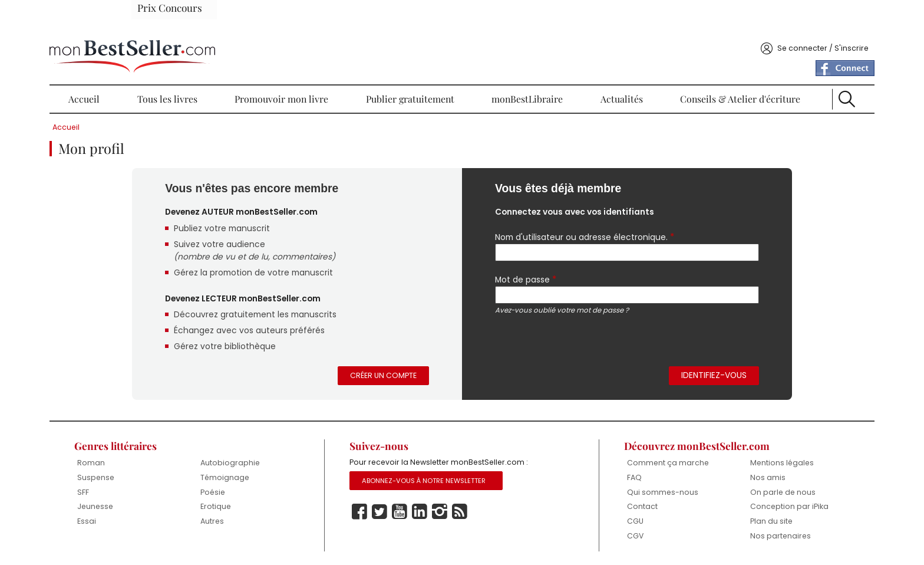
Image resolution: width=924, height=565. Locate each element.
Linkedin (440, 511)
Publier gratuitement (420, 71)
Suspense (168, 462)
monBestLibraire (519, 71)
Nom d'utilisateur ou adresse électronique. (583, 211)
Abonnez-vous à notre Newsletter (446, 479)
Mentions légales (732, 447)
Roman (163, 447)
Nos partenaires (730, 532)
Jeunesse (168, 492)
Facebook (380, 511)
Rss (480, 511)
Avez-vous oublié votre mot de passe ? (559, 287)
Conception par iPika (729, 497)
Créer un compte (389, 359)
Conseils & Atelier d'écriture (694, 71)
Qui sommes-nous (633, 486)
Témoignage (276, 462)
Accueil (150, 71)
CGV (605, 532)
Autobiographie (281, 447)
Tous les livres (214, 71)
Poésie (264, 477)
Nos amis (717, 462)
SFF (155, 477)
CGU (605, 517)
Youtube (420, 511)
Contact (612, 502)
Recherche (781, 71)
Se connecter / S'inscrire (745, 20)
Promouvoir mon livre (309, 71)
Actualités (594, 71)
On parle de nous (732, 477)
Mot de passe (522, 255)
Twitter (400, 511)
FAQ (605, 472)
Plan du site (721, 517)
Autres (263, 507)
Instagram (460, 511)
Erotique (267, 492)
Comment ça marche (622, 452)
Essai (159, 507)
